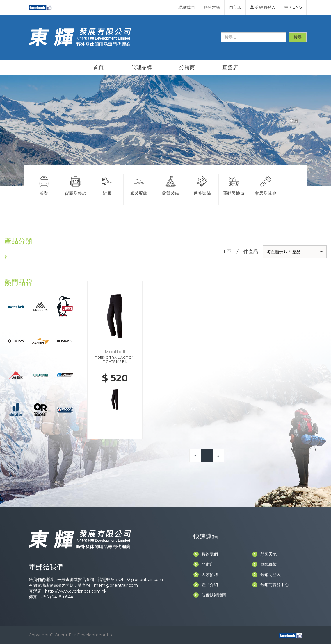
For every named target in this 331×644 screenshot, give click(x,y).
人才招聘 (206, 575)
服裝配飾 (139, 185)
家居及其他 (266, 185)
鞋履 (107, 185)
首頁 (98, 67)
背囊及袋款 (76, 185)
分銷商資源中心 (271, 585)
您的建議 (212, 7)
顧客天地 (264, 554)
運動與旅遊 (234, 185)
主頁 (294, 120)
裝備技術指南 (210, 595)
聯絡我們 (186, 7)
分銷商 (187, 67)
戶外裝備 (202, 185)
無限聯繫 (264, 564)
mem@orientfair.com (116, 585)
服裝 (44, 185)
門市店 (235, 7)
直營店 (230, 67)
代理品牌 (141, 67)
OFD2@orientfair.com (141, 580)
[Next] (218, 455)
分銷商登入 (263, 7)
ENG (297, 7)
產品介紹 (206, 585)
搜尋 (298, 37)
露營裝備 (170, 185)
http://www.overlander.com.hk (76, 591)
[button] (295, 252)
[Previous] (195, 455)
